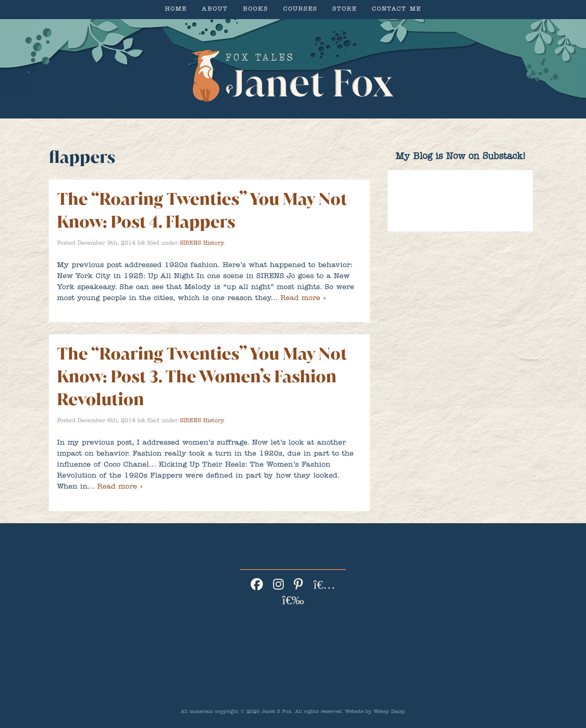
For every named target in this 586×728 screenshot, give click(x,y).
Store (345, 10)
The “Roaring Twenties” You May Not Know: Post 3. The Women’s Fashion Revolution (202, 376)
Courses (300, 10)
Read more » (303, 299)
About (215, 10)
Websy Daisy (389, 712)
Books (256, 10)
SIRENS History (202, 243)
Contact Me (397, 10)
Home (176, 10)
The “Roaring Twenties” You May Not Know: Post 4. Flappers (202, 210)
